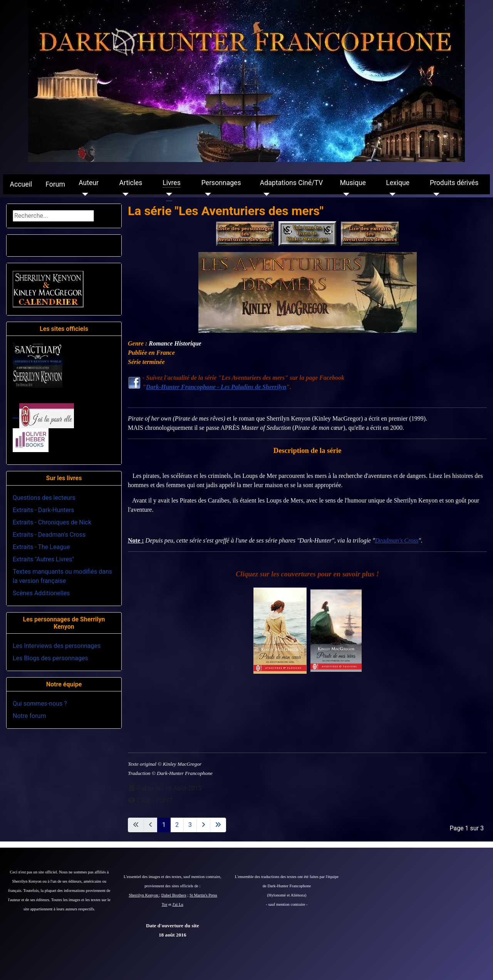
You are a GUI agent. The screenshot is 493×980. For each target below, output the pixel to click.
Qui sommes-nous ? (40, 704)
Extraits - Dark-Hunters (43, 510)
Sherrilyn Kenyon (144, 895)
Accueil (21, 184)
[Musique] (345, 194)
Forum (55, 184)
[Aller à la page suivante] (203, 825)
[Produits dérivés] (435, 194)
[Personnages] (206, 194)
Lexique (398, 183)
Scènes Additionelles (41, 593)
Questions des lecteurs (44, 498)
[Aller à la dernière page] (218, 825)
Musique (353, 183)
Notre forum (29, 716)
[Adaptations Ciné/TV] (265, 194)
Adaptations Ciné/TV (291, 183)
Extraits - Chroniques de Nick (52, 522)
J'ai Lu (178, 904)
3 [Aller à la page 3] (190, 825)
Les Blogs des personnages (50, 658)
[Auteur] (83, 194)
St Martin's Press (203, 895)
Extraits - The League (41, 547)
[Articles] (124, 194)
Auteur (89, 183)
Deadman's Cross (397, 540)
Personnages (221, 183)
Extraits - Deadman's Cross (49, 535)
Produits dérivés (454, 183)
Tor (165, 904)
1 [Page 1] (164, 825)
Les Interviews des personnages (57, 646)
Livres (171, 183)
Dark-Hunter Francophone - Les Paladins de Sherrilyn (216, 387)
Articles (131, 183)
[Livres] (167, 194)
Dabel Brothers (174, 895)
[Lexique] (391, 194)
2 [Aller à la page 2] (177, 825)
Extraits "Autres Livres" (43, 559)
